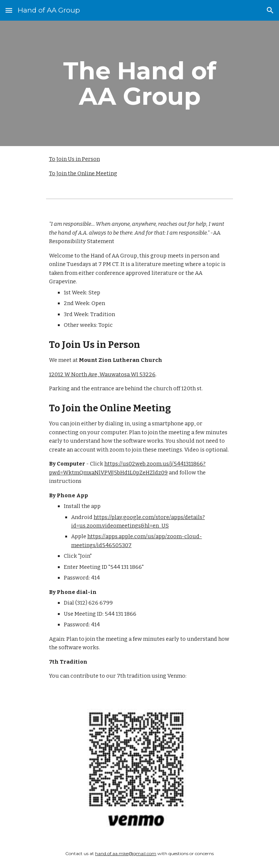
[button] (9, 10)
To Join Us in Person (74, 159)
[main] (139, 83)
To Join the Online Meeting (83, 173)
